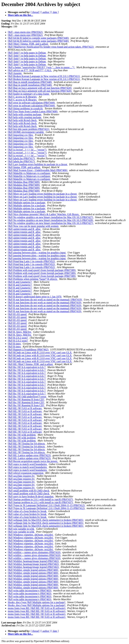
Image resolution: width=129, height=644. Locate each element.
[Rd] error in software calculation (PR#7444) (32, 103)
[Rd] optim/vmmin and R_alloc (25, 229)
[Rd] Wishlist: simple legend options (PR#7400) (33, 570)
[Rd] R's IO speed (17, 314)
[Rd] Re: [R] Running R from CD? (26, 399)
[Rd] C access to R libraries (22, 97)
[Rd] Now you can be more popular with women (33, 226)
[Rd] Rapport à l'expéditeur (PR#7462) (28, 350)
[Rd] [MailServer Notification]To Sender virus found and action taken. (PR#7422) (51, 47)
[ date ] (55, 12)
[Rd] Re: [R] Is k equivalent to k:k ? (27, 367)
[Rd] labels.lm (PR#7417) (22, 158)
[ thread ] (36, 12)
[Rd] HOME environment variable (26, 132)
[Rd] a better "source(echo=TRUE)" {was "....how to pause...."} (41, 67)
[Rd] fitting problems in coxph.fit (26, 109)
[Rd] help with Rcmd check (23, 120)
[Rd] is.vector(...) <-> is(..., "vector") (27, 150)
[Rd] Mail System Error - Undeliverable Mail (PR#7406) (38, 170)
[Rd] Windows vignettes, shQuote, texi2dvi (31, 535)
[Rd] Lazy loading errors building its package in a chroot (38, 164)
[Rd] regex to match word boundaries (28, 464)
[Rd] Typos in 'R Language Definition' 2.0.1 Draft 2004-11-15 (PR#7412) (47, 505)
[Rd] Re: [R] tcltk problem (22, 435)
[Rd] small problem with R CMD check (29, 491)
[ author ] (46, 12)
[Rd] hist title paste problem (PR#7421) (29, 129)
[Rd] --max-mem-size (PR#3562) (25, 32)
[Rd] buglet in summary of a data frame (29, 94)
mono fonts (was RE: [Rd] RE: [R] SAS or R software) (37, 608)
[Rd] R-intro (15, 344)
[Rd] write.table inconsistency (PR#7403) (30, 591)
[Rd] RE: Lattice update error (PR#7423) (30, 455)
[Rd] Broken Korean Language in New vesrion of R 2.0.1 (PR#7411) (44, 76)
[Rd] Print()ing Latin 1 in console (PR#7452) (32, 261)
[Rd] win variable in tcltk (21, 529)
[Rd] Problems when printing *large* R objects (33, 279)
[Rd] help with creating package (25, 114)
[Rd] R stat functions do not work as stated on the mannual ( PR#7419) (45, 300)
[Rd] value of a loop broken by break (27, 511)
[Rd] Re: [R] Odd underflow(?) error (27, 397)
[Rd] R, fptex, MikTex (20, 332)
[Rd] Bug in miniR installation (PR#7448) (30, 82)
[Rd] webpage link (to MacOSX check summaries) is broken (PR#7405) (46, 520)
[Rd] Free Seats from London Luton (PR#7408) (33, 111)
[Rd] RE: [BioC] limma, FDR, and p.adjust (31, 364)
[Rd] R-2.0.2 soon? (18, 338)
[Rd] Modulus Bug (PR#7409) (24, 182)
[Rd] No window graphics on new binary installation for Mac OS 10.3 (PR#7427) (51, 217)
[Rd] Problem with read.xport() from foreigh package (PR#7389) (42, 270)
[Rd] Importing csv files (21, 135)
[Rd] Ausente (15, 73)
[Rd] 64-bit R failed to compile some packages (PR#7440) (39, 38)
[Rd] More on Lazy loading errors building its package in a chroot (43, 194)
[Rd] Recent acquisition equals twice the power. (33, 461)
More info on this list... (20, 15)
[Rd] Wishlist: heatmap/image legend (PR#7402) (34, 561)
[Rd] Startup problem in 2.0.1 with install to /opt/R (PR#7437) (41, 499)
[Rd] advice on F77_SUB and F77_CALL (30, 70)
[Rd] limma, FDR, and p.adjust (24, 167)
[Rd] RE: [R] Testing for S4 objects (27, 444)
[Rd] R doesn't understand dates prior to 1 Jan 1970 (35, 297)
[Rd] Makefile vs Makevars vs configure (29, 173)
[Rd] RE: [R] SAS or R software (25, 408)
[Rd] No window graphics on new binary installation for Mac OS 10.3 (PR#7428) (51, 220)
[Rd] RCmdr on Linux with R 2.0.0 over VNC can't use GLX (40, 352)
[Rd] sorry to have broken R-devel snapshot (31, 496)
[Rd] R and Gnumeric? (20, 282)
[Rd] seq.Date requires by (21, 476)
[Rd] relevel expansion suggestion (26, 473)
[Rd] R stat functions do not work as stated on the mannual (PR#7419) (45, 302)
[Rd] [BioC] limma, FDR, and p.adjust (28, 44)
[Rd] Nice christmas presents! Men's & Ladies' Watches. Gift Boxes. (44, 214)
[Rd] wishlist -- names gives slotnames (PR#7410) (34, 552)
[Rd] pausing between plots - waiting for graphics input (37, 253)
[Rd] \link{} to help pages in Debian (27, 53)
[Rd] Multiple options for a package (27, 203)
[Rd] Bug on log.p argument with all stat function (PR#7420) (40, 88)
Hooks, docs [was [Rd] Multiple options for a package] (37, 602)
